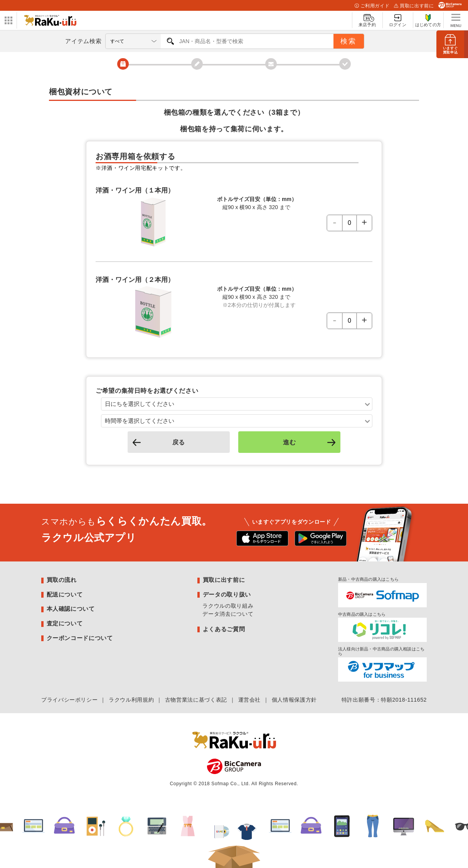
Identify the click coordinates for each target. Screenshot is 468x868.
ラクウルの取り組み (228, 606)
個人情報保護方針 (294, 700)
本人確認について (71, 609)
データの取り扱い (227, 594)
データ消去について (228, 614)
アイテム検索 (83, 41)
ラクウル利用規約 (131, 700)
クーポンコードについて (80, 638)
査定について (65, 623)
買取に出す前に (414, 6)
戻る (158, 442)
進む (310, 442)
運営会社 (250, 700)
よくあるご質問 (224, 629)
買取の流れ (62, 580)
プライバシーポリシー (69, 700)
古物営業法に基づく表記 (196, 700)
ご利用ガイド (372, 6)
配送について (65, 594)
